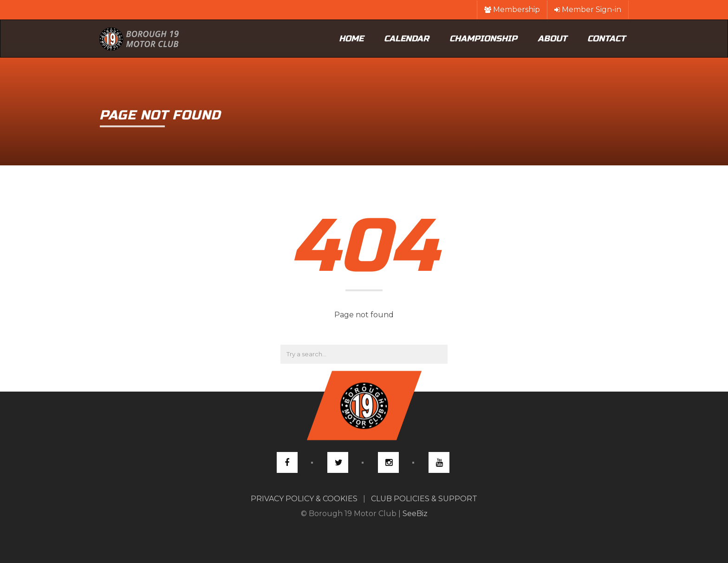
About (552, 39)
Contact (606, 39)
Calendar (406, 39)
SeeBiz (415, 514)
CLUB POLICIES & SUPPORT (424, 499)
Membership (512, 10)
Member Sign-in (588, 10)
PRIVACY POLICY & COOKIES (304, 499)
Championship (483, 39)
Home (351, 39)
